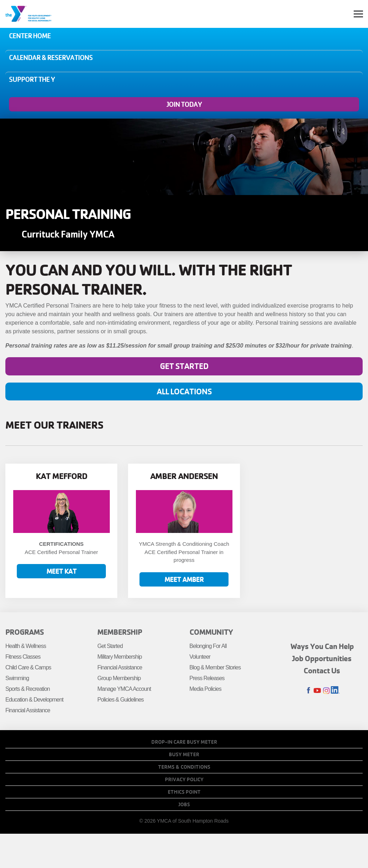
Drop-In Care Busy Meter (184, 742)
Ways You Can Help (322, 646)
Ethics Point (184, 792)
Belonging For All (208, 646)
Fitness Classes (23, 657)
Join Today (184, 104)
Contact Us (322, 670)
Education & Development (34, 700)
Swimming (17, 678)
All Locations (184, 391)
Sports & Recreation (28, 689)
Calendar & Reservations (51, 58)
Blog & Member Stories (215, 667)
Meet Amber (184, 579)
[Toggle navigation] (358, 14)
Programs (24, 632)
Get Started (184, 366)
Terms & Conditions (184, 767)
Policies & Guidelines (120, 700)
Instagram (326, 691)
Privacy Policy (184, 779)
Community (211, 632)
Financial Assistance (28, 710)
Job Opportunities (322, 658)
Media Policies (205, 689)
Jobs (184, 804)
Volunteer (200, 657)
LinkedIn (335, 691)
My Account (342, 14)
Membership (120, 632)
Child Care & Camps (28, 667)
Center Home (30, 36)
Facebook (308, 691)
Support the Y (32, 79)
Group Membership (119, 678)
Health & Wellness (26, 646)
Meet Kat (62, 571)
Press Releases (207, 678)
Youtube (317, 691)
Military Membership (119, 657)
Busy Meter (184, 754)
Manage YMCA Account (124, 689)
